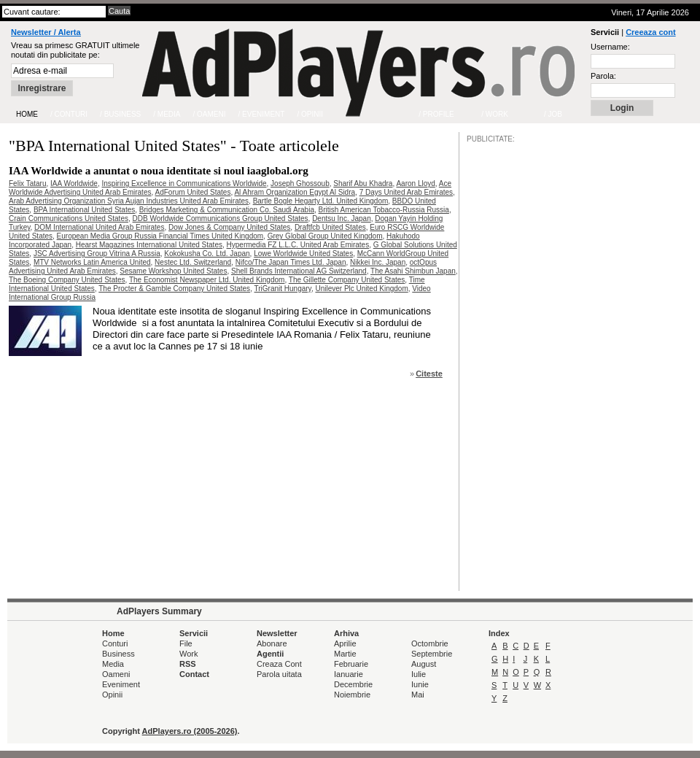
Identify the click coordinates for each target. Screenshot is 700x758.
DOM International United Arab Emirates (99, 227)
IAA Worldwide (74, 183)
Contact (194, 674)
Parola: (603, 76)
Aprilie (345, 643)
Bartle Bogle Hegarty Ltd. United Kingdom (321, 201)
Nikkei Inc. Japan (378, 262)
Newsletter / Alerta (46, 32)
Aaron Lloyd (415, 183)
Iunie (420, 684)
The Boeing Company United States (67, 280)
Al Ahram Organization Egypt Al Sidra (295, 192)
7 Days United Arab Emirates (406, 192)
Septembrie (432, 654)
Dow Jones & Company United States (229, 227)
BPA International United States (84, 210)
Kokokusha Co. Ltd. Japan (207, 254)
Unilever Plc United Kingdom (361, 289)
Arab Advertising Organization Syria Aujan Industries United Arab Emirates (129, 201)
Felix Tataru (28, 183)
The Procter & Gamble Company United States (174, 289)
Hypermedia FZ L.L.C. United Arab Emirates (298, 245)
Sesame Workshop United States (173, 271)
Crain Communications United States (69, 218)
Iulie (419, 674)
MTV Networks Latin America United (92, 262)
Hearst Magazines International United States (149, 245)
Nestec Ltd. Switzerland (193, 262)
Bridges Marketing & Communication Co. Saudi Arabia (227, 210)
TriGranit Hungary (283, 289)
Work (188, 654)
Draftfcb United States (330, 227)
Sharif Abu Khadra (363, 183)
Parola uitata (279, 674)
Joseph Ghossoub (300, 183)
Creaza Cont (279, 664)
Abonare (272, 643)
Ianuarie (349, 674)
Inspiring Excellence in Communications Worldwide (184, 183)
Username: (610, 47)
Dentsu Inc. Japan (342, 218)
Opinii (112, 695)
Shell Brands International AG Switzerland (299, 271)
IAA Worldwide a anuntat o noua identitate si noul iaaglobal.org (159, 171)
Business (118, 654)
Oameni (116, 674)
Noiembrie (352, 695)
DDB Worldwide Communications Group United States (221, 218)
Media (113, 664)
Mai (418, 695)
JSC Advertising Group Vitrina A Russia (97, 254)
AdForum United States (192, 192)
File (186, 643)
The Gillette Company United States (347, 280)
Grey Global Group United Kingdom (325, 236)
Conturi (115, 643)
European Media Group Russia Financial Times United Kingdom (160, 236)
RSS (188, 664)
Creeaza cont (650, 32)
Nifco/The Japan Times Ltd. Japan (291, 262)
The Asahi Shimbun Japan (413, 271)
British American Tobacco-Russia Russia (384, 210)
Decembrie (353, 684)
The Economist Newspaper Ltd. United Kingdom (207, 280)
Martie (345, 654)
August (424, 664)
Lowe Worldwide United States (303, 254)
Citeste (429, 374)
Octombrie (430, 643)
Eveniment (121, 684)
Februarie (351, 664)
